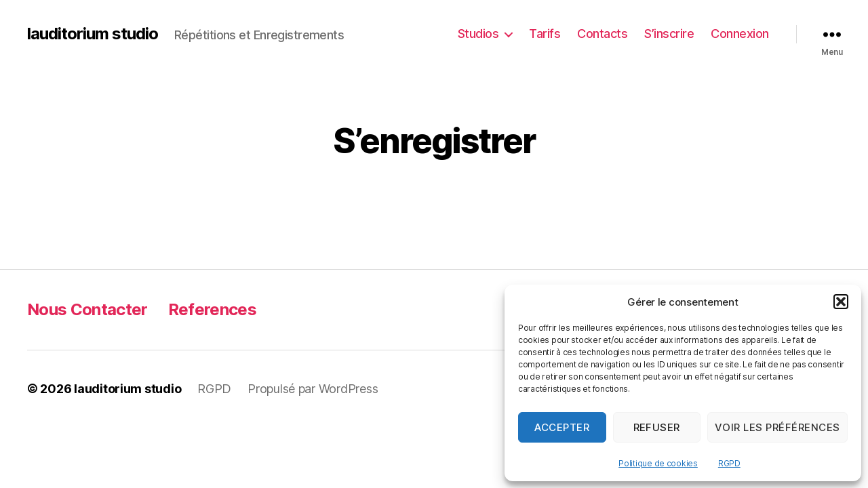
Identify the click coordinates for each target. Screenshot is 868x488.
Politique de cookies (658, 463)
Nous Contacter (87, 309)
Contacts (602, 34)
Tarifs (545, 34)
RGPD (729, 463)
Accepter (562, 427)
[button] (841, 302)
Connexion (740, 34)
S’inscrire (669, 34)
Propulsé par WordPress (313, 389)
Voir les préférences (777, 427)
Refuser (657, 427)
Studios (478, 34)
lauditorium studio (93, 34)
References (212, 309)
